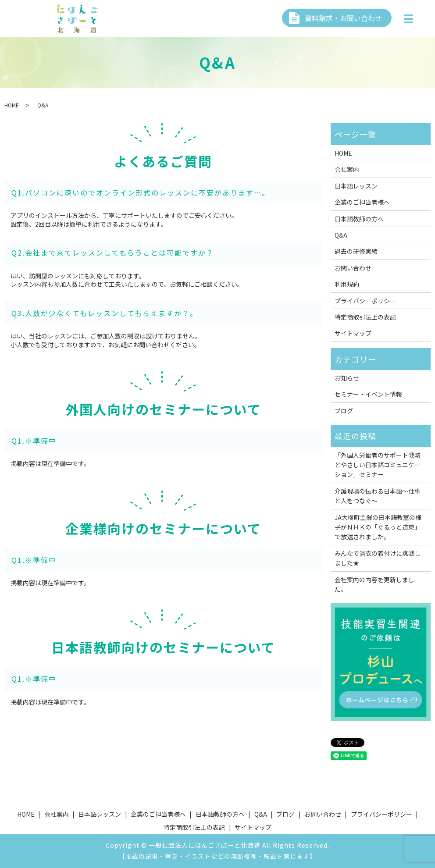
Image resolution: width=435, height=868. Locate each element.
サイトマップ (353, 333)
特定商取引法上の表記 (365, 317)
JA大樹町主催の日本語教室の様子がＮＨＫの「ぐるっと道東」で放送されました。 (378, 527)
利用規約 (347, 284)
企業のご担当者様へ (362, 202)
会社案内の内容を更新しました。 (374, 584)
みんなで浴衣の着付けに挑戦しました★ (378, 558)
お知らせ (347, 378)
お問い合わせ (353, 268)
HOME (12, 105)
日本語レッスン (356, 186)
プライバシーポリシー (365, 301)
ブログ (344, 411)
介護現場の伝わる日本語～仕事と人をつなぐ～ (378, 496)
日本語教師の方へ (359, 219)
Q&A (341, 235)
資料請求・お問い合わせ (343, 18)
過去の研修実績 (356, 251)
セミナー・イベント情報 (368, 394)
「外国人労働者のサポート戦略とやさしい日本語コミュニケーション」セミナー (378, 465)
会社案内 (347, 169)
